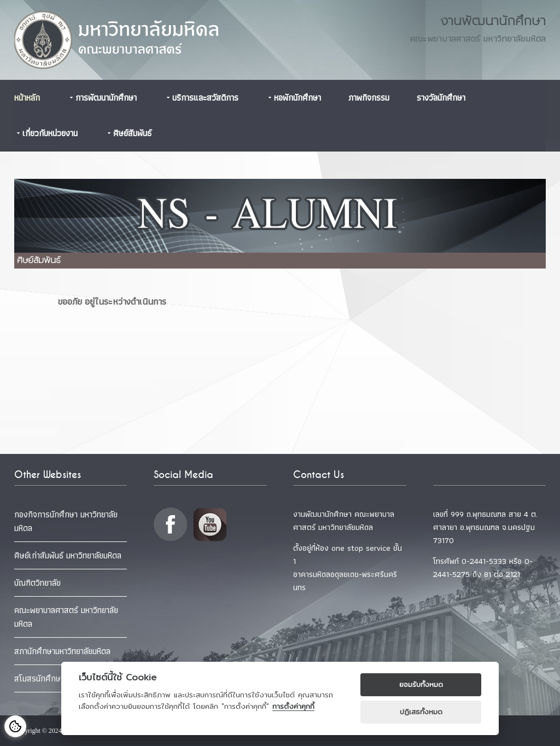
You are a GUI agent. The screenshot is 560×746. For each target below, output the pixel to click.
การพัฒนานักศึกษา (106, 98)
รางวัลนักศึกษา (441, 98)
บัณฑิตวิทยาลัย (37, 583)
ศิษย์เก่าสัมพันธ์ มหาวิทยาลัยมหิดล (68, 555)
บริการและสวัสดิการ (205, 98)
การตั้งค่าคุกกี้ (293, 706)
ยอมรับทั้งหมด (421, 684)
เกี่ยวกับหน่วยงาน (50, 133)
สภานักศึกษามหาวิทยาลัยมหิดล (62, 651)
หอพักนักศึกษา (297, 98)
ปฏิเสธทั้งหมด (421, 712)
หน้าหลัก (27, 98)
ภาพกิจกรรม (369, 98)
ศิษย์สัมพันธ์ (132, 133)
